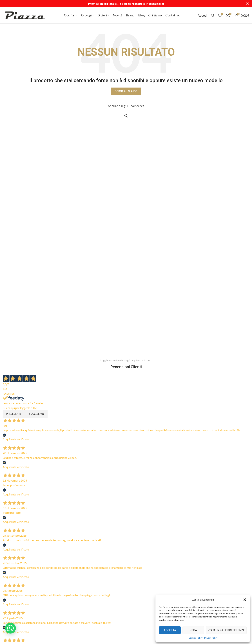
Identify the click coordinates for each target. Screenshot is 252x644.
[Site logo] (25, 15)
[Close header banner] (247, 4)
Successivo (36, 414)
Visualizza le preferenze (226, 630)
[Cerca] (213, 15)
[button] (245, 600)
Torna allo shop (126, 91)
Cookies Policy (195, 638)
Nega (193, 630)
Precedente (14, 414)
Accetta (170, 630)
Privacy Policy (211, 638)
